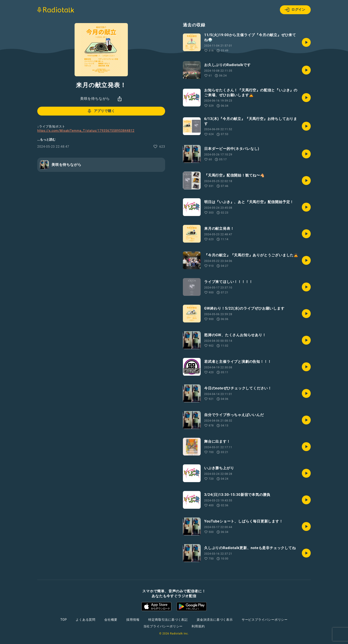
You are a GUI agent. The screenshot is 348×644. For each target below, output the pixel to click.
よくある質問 (86, 620)
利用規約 (198, 626)
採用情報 (133, 620)
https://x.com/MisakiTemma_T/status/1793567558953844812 (86, 131)
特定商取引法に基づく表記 (168, 620)
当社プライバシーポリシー (163, 626)
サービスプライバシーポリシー (265, 620)
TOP (64, 620)
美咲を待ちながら (95, 99)
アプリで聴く (101, 111)
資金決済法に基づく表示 (215, 620)
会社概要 (111, 620)
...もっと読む (46, 139)
